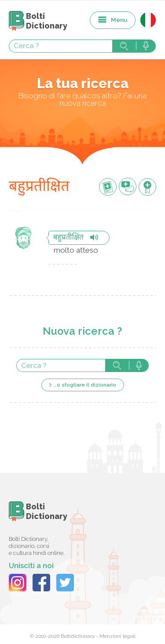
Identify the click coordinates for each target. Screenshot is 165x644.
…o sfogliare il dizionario (85, 385)
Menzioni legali (117, 636)
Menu (119, 20)
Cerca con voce (146, 46)
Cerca (124, 46)
